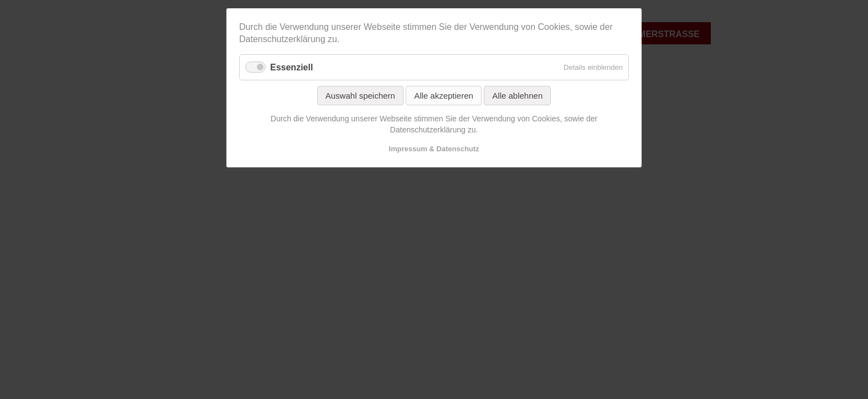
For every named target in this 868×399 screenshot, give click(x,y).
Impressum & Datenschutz (434, 149)
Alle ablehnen (517, 96)
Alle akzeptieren (444, 96)
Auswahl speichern (360, 96)
